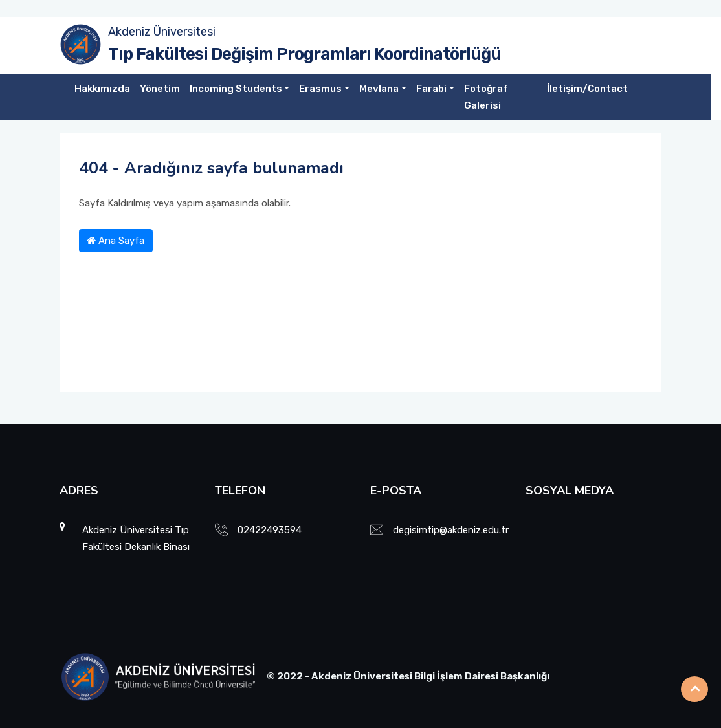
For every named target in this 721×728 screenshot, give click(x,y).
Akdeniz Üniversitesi (162, 32)
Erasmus (320, 89)
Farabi (431, 89)
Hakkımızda (102, 89)
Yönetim (160, 89)
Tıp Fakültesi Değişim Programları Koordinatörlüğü (305, 54)
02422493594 (270, 530)
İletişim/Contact (587, 89)
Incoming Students (236, 89)
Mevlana (379, 89)
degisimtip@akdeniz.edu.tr (451, 530)
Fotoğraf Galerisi (486, 97)
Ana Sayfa (116, 241)
